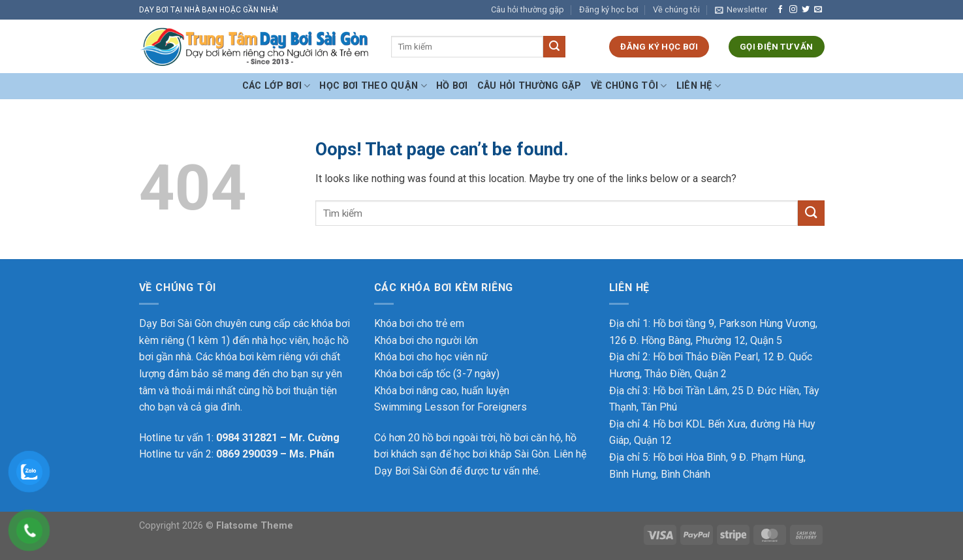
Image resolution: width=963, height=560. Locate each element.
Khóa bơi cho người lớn (426, 340)
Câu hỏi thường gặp (528, 9)
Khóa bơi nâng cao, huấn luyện (442, 391)
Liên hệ (699, 86)
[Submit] (554, 47)
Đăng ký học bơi (609, 9)
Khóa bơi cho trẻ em (419, 323)
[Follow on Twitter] (806, 10)
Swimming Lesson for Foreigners (450, 407)
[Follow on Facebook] (780, 10)
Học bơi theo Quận (373, 86)
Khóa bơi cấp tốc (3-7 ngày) (437, 374)
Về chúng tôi (676, 9)
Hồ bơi (452, 86)
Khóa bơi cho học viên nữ (431, 357)
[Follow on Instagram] (793, 10)
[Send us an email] (818, 10)
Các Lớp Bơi (276, 86)
